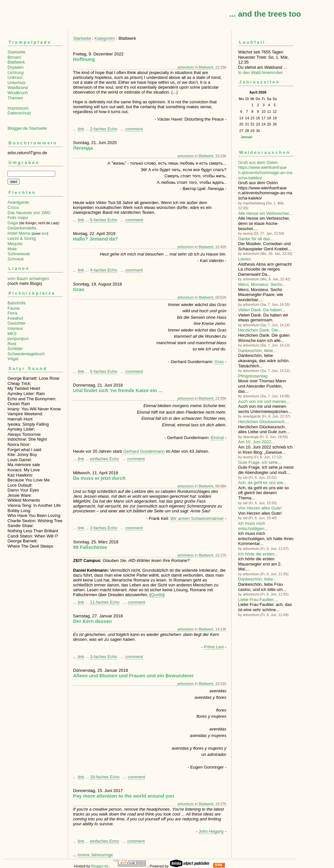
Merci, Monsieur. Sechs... (262, 284)
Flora (12, 313)
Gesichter (17, 323)
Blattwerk (16, 62)
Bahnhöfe (17, 303)
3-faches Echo (104, 657)
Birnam (14, 57)
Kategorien (105, 38)
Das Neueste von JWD (29, 213)
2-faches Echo (104, 129)
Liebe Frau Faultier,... (258, 600)
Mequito (15, 244)
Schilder (15, 349)
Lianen (244, 259)
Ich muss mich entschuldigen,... (254, 526)
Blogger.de (100, 866)
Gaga (13, 223)
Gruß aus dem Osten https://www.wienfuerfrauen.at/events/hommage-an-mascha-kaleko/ (265, 170)
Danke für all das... (256, 239)
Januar (247, 137)
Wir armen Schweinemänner (197, 518)
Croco (13, 207)
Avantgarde (18, 202)
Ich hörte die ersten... (258, 554)
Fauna (14, 308)
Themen (15, 98)
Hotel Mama (19, 233)
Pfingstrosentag (253, 376)
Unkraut (15, 77)
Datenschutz (19, 113)
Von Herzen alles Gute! (260, 508)
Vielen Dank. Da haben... (262, 310)
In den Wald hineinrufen (260, 73)
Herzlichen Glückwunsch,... (264, 422)
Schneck (16, 259)
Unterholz (17, 83)
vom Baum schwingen (28, 279)
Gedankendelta (22, 228)
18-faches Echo (105, 777)
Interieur (15, 328)
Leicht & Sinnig (22, 238)
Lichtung (15, 73)
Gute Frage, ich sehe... (260, 462)
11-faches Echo (105, 602)
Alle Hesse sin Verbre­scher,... (266, 213)
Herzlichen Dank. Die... (260, 330)
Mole (12, 249)
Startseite (16, 52)
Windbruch (18, 93)
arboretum (186, 67)
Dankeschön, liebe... (257, 351)
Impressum (18, 108)
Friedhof (15, 318)
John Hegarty (211, 831)
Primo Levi (214, 647)
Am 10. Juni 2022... (256, 442)
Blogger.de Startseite (27, 128)
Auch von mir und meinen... (264, 401)
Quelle (157, 595)
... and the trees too (265, 14)
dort (44, 234)
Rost (12, 344)
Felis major (18, 218)
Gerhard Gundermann (144, 451)
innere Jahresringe (95, 855)
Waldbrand (18, 88)
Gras (219, 362)
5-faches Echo (104, 220)
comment (134, 129)
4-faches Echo (104, 270)
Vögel (13, 359)
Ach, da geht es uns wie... (262, 483)
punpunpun (18, 338)
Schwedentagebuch (26, 354)
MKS (12, 334)
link (81, 129)
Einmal (217, 438)
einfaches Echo (105, 459)
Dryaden (15, 67)
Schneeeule (19, 254)
